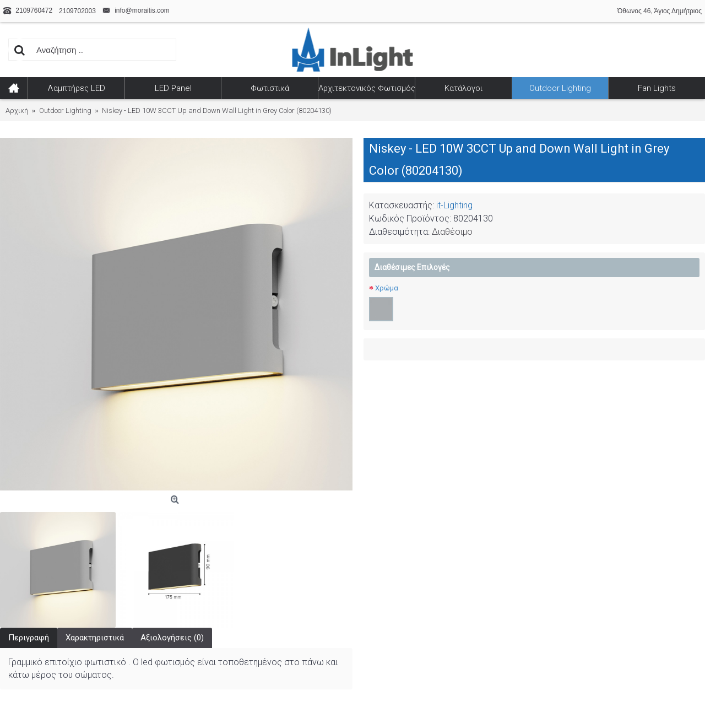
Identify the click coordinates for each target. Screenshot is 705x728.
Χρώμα (387, 288)
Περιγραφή (29, 638)
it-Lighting (454, 205)
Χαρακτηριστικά (95, 638)
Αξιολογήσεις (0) (172, 638)
